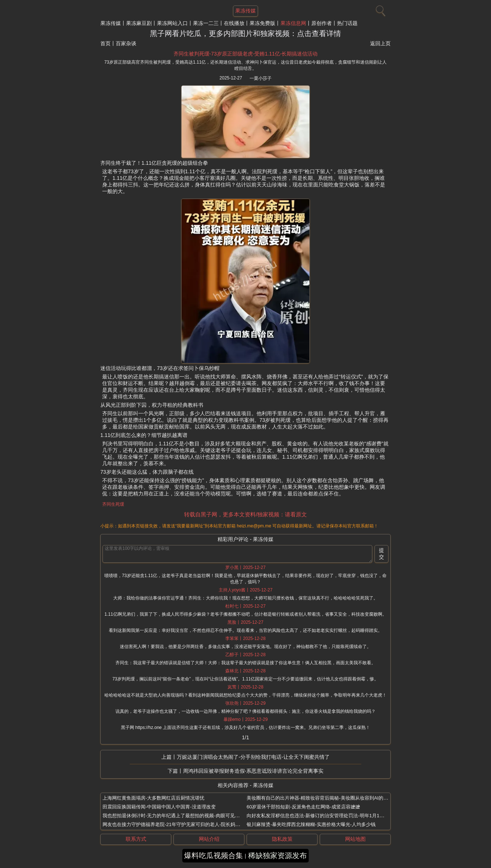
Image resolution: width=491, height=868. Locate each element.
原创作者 (322, 23)
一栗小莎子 (261, 78)
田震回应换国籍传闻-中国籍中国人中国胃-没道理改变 (159, 807)
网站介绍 (209, 839)
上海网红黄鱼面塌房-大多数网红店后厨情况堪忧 (153, 798)
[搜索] (380, 9)
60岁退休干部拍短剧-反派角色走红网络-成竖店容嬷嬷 (303, 807)
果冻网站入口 (172, 23)
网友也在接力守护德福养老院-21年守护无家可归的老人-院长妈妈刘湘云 (178, 824)
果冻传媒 (111, 23)
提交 (381, 554)
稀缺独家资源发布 (277, 855)
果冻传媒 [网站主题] (246, 11)
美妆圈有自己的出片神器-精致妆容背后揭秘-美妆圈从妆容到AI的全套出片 (325, 798)
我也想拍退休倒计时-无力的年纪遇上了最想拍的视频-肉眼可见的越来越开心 (183, 816)
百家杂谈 (126, 43)
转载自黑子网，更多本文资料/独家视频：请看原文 (246, 514)
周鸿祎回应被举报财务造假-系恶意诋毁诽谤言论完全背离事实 (253, 771)
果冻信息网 (293, 23)
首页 (105, 43)
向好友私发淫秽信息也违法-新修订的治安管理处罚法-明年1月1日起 (318, 816)
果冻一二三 (206, 23)
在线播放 (234, 23)
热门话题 (347, 23)
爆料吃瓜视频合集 (214, 855)
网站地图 (355, 839)
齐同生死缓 (113, 504)
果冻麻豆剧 (139, 23)
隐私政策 (282, 839)
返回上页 (380, 43)
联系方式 (136, 839)
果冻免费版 (262, 23)
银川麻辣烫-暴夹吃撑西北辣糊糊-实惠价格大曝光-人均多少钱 (311, 824)
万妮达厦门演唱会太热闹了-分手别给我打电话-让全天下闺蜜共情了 (253, 757)
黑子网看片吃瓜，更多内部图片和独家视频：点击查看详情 (246, 33)
